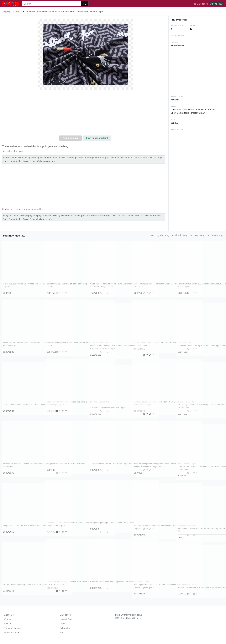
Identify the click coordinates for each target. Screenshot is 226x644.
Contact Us (10, 619)
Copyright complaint (97, 138)
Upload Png (66, 619)
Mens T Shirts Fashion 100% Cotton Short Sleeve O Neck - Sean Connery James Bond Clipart (109, 349)
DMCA (8, 624)
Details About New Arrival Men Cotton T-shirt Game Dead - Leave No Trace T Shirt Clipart (153, 405)
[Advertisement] (85, 113)
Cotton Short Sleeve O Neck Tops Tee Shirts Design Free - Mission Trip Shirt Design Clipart (64, 405)
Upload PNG (216, 4)
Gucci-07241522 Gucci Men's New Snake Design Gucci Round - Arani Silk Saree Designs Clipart (109, 287)
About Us (9, 615)
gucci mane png (214, 235)
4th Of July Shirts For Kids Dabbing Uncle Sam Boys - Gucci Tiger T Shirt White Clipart (196, 407)
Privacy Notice (12, 632)
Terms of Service (13, 628)
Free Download (70, 138)
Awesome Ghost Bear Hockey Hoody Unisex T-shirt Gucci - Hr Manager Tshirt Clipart (21, 467)
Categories (65, 615)
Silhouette (65, 628)
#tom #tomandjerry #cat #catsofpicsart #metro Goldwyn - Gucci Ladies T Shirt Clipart (195, 469)
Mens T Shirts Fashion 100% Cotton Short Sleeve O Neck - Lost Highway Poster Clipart (196, 287)
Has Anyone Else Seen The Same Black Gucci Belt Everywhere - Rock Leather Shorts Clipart (152, 587)
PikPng (7, 12)
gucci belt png (196, 235)
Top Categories (200, 4)
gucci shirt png (179, 235)
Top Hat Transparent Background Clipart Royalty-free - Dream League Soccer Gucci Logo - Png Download (152, 467)
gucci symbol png (160, 235)
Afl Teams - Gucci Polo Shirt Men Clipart (108, 408)
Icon (62, 632)
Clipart (63, 624)
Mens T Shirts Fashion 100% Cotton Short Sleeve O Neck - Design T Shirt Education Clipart (22, 346)
